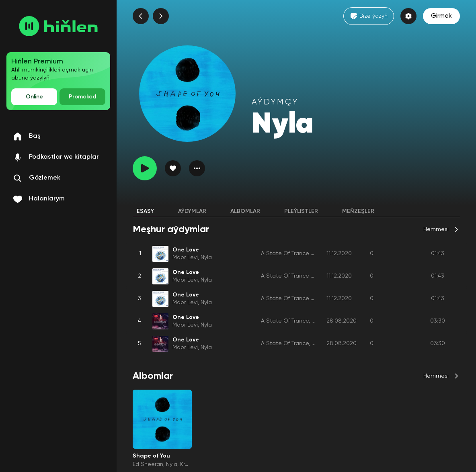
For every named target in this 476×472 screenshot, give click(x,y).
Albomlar (245, 211)
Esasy (145, 211)
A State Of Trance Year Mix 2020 (305, 253)
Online (34, 97)
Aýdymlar (192, 211)
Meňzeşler (358, 211)
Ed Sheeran (148, 464)
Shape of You (151, 456)
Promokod (82, 97)
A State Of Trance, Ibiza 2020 (300, 321)
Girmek (441, 16)
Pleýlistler (301, 211)
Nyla (206, 257)
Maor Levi (185, 257)
